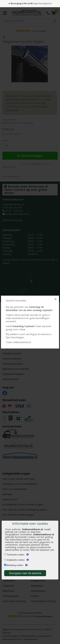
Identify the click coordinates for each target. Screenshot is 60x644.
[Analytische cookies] (5, 560)
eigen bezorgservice (30, 3)
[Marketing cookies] (5, 565)
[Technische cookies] (5, 554)
